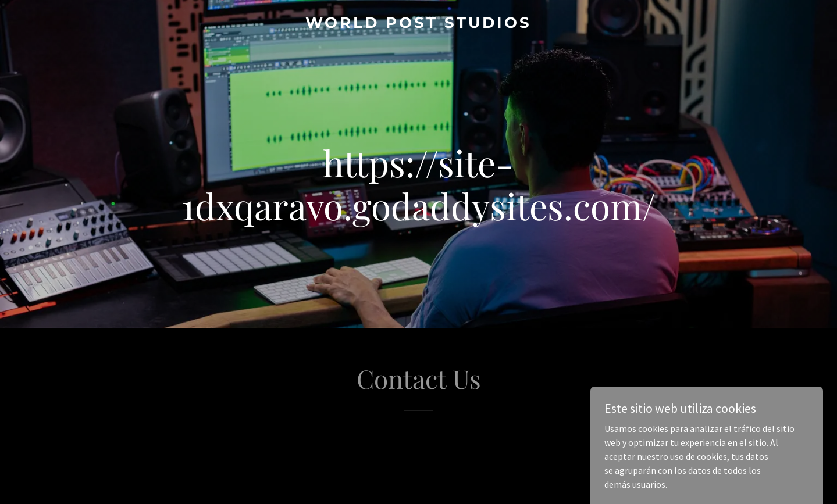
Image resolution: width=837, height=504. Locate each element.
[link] (418, 24)
